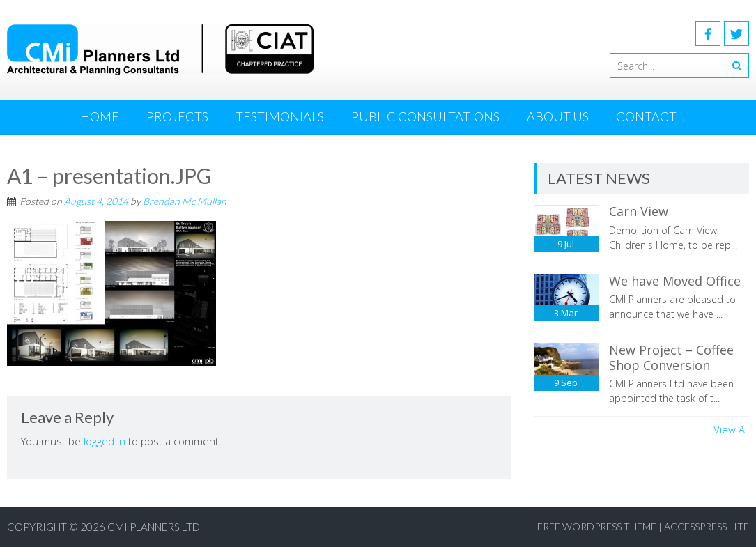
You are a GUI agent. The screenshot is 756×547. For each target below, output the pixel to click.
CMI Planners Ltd (154, 527)
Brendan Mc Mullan (185, 201)
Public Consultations (425, 116)
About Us (558, 116)
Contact (646, 116)
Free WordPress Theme (597, 526)
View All (731, 429)
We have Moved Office (675, 281)
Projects (177, 116)
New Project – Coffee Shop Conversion (671, 357)
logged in (105, 441)
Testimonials (280, 116)
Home (100, 116)
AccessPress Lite (707, 526)
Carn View (639, 211)
